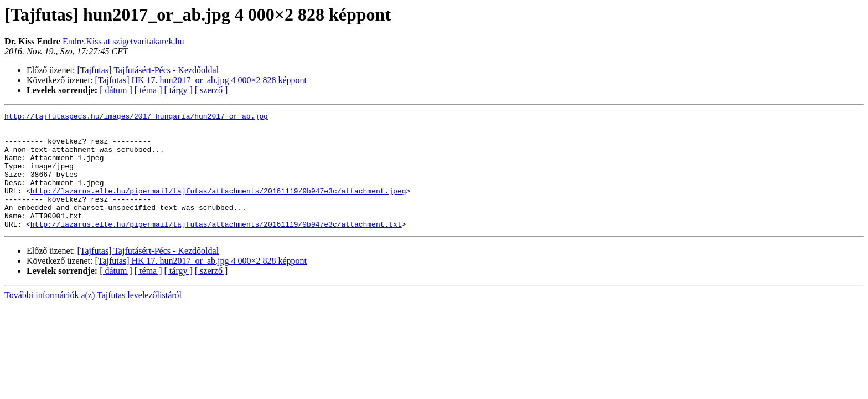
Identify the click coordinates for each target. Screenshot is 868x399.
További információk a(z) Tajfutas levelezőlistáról (93, 318)
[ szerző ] (211, 90)
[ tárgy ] (179, 90)
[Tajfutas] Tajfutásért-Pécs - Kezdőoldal (148, 70)
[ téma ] (148, 90)
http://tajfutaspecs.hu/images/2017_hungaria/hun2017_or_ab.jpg (136, 117)
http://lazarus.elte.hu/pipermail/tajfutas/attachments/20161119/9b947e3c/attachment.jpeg (218, 207)
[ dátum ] (116, 90)
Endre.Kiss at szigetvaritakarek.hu (123, 41)
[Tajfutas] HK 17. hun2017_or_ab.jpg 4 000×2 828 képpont (201, 80)
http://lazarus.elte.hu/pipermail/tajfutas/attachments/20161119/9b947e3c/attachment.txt (216, 247)
